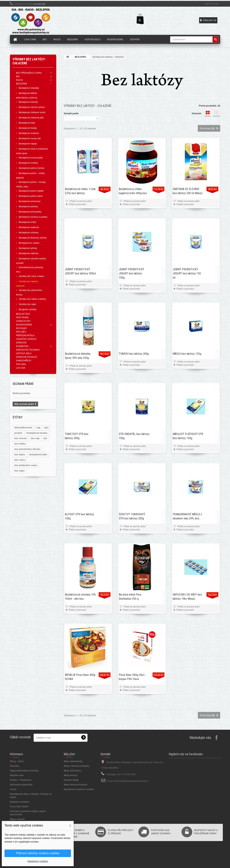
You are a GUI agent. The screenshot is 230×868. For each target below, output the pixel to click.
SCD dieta (21, 364)
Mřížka (208, 114)
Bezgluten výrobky (27, 309)
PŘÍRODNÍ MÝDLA (25, 335)
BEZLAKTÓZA (23, 314)
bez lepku (20, 454)
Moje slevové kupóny (76, 785)
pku (46, 428)
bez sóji (35, 438)
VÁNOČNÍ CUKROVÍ (26, 339)
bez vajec (20, 471)
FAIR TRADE (22, 318)
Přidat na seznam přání (80, 201)
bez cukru (20, 460)
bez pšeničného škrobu (27, 449)
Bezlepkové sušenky (28, 233)
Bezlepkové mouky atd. (30, 138)
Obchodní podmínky (21, 785)
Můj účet (69, 754)
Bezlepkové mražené (28, 133)
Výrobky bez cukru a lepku (31, 276)
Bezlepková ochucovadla (30, 158)
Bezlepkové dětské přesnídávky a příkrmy (27, 95)
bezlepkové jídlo (38, 454)
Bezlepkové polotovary (29, 201)
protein (18, 433)
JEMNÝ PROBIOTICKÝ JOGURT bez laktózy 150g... (131, 273)
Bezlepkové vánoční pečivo (32, 107)
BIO (18, 77)
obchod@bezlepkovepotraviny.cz (131, 781)
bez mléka (20, 444)
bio (45, 438)
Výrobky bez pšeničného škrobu (29, 292)
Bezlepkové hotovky (28, 102)
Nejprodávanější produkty (24, 771)
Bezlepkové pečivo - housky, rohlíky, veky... (31, 184)
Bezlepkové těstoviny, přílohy (32, 238)
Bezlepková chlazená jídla (31, 118)
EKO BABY (21, 328)
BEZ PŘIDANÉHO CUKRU (29, 73)
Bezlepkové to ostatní (29, 243)
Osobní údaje (71, 780)
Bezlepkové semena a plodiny (33, 217)
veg (38, 428)
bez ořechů (21, 438)
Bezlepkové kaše (27, 123)
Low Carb (21, 368)
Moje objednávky (73, 761)
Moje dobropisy (72, 771)
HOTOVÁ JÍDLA (24, 353)
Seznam (217, 114)
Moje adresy (71, 775)
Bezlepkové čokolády (29, 88)
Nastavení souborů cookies (79, 789)
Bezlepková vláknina (28, 253)
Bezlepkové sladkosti (28, 227)
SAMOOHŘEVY (24, 361)
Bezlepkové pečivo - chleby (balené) (30, 176)
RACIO (19, 80)
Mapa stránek (17, 819)
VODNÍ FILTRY (23, 321)
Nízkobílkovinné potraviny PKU (30, 270)
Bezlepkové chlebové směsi (32, 112)
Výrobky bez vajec (27, 304)
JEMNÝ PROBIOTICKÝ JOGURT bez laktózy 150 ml (187, 273)
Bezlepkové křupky (27, 128)
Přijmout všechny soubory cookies (38, 853)
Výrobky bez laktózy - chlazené (28, 284)
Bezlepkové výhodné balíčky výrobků (31, 261)
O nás (13, 789)
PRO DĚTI (21, 332)
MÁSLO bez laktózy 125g (187, 354)
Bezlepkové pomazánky (30, 212)
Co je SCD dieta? (19, 806)
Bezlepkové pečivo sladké (31, 191)
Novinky (14, 766)
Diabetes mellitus (19, 802)
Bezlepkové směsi (27, 222)
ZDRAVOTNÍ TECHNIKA (28, 350)
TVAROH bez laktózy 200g (134, 354)
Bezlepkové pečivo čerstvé (31, 168)
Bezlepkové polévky (28, 207)
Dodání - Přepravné (21, 780)
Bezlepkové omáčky (28, 163)
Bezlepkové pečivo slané (30, 196)
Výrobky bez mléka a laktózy (32, 299)
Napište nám (212, 4)
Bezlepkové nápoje (28, 144)
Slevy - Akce (17, 761)
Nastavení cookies (38, 861)
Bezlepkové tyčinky (28, 248)
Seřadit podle (71, 113)
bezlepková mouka (37, 433)
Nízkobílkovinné (23, 428)
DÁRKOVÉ (21, 343)
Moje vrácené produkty (77, 766)
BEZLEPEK (22, 84)
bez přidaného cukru (26, 465)
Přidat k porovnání (77, 204)
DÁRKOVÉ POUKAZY (27, 357)
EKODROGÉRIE (24, 325)
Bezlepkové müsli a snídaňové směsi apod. (32, 151)
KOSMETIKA (22, 346)
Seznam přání (23, 384)
